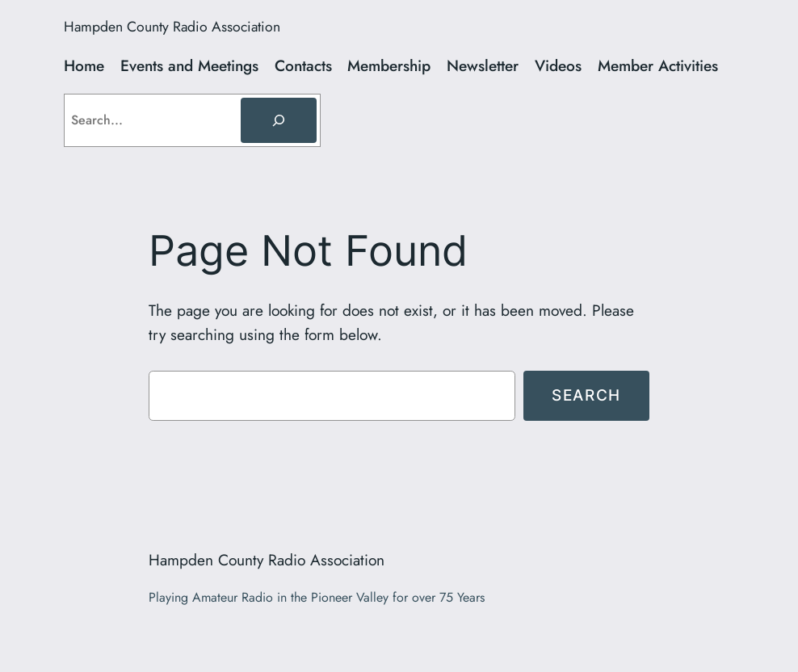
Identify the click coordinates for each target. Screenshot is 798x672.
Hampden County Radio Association (172, 27)
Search (586, 395)
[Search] (279, 120)
